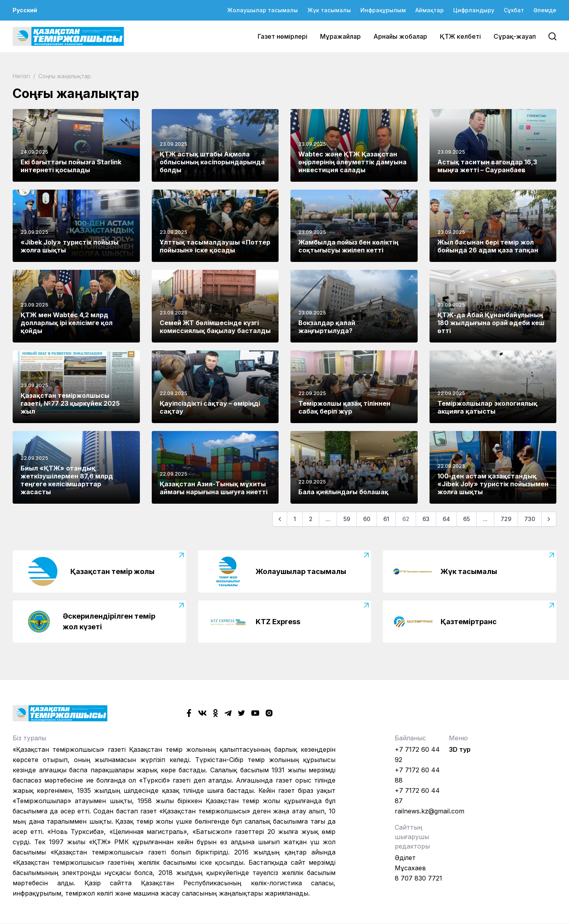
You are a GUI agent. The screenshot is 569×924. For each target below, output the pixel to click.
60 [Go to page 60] (367, 519)
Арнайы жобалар (400, 36)
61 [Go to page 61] (386, 519)
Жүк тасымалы (329, 10)
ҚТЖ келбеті (460, 36)
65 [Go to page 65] (466, 519)
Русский (25, 10)
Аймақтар (430, 10)
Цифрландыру (474, 10)
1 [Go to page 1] (295, 519)
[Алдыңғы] (280, 519)
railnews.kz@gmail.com (430, 811)
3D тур (460, 749)
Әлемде (545, 10)
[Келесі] (549, 519)
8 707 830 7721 (418, 878)
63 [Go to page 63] (426, 519)
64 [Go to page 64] (446, 519)
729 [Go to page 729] (506, 519)
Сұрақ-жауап (515, 36)
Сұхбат (514, 10)
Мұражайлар (340, 36)
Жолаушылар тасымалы (263, 10)
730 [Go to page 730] (530, 519)
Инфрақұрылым (383, 10)
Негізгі (22, 76)
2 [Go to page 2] (311, 519)
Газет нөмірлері (283, 36)
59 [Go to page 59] (347, 519)
